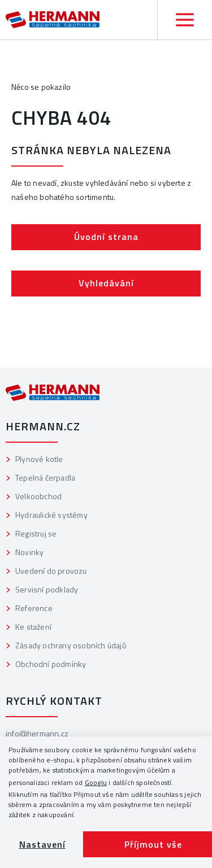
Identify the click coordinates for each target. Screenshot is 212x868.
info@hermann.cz (37, 733)
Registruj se (36, 533)
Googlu (96, 782)
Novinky (29, 552)
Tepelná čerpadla (45, 477)
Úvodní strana (106, 237)
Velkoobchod (38, 496)
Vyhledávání (106, 283)
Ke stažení (33, 627)
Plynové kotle (39, 459)
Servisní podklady (47, 589)
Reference (34, 608)
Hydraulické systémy (51, 515)
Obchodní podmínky (51, 664)
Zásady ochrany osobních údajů (71, 645)
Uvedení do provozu (51, 571)
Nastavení (42, 844)
